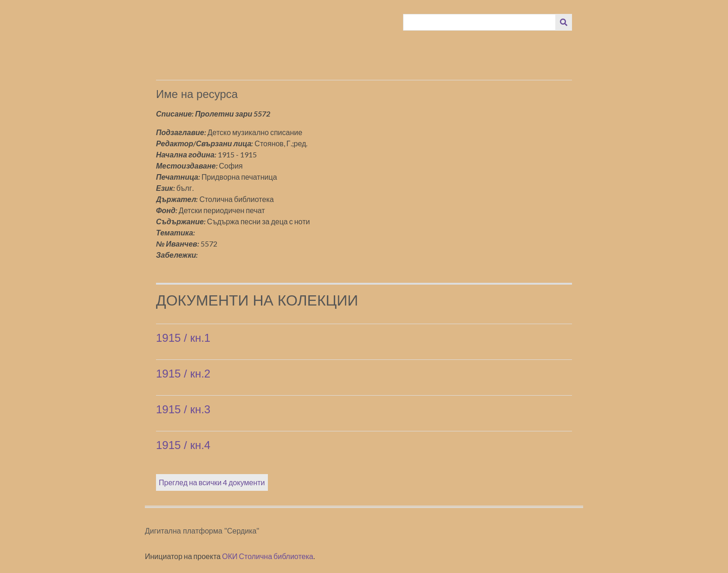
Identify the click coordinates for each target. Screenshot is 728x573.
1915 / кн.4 (183, 445)
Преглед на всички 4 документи (212, 482)
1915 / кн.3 (183, 409)
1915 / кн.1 (183, 338)
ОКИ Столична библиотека (268, 556)
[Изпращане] (564, 22)
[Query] (480, 22)
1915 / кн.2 (183, 374)
